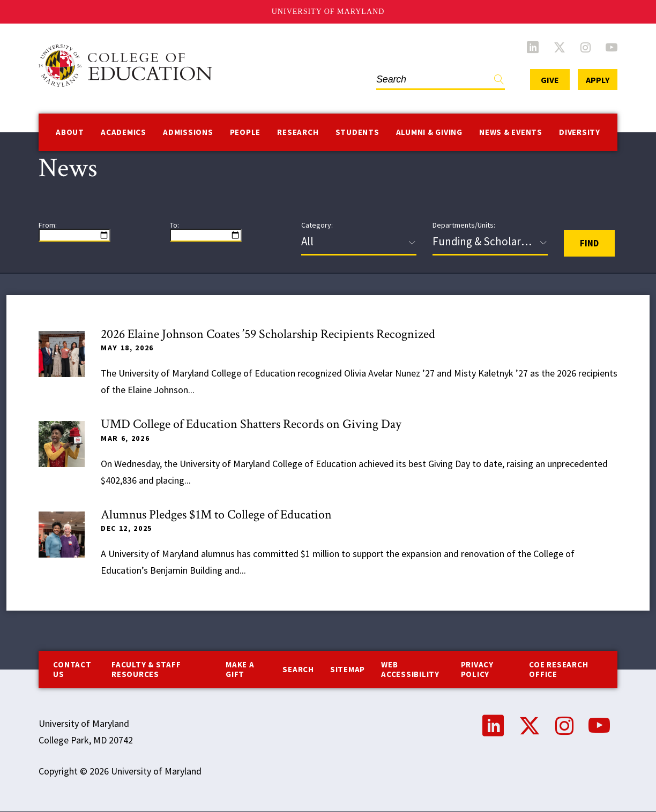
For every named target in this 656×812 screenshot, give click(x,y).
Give (550, 80)
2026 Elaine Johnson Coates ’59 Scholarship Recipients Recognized (268, 334)
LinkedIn (533, 47)
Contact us (72, 669)
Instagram (586, 47)
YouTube (612, 47)
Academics (124, 132)
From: (48, 225)
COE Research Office (558, 669)
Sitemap (348, 669)
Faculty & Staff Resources (146, 669)
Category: (317, 225)
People (245, 132)
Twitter (560, 47)
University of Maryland (328, 12)
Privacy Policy (477, 669)
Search (298, 669)
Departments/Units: (464, 225)
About (70, 132)
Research (298, 132)
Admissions (188, 132)
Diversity (580, 132)
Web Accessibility (410, 669)
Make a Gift (240, 669)
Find (499, 82)
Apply (598, 80)
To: (174, 225)
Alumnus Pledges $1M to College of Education (216, 514)
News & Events (511, 132)
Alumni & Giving (429, 132)
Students (357, 132)
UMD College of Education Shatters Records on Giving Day (251, 424)
